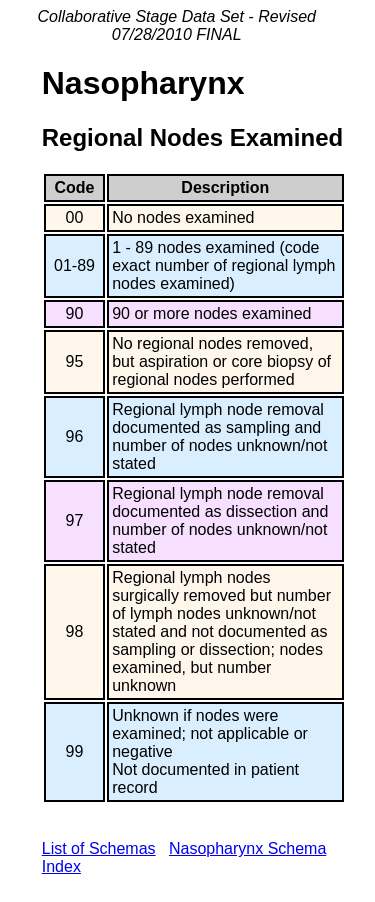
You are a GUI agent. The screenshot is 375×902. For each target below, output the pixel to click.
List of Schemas (99, 848)
